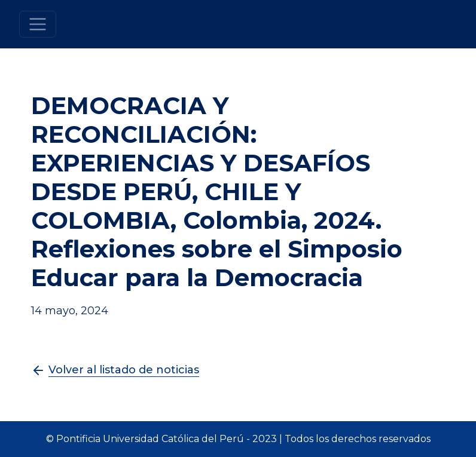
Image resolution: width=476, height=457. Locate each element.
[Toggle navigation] (38, 24)
